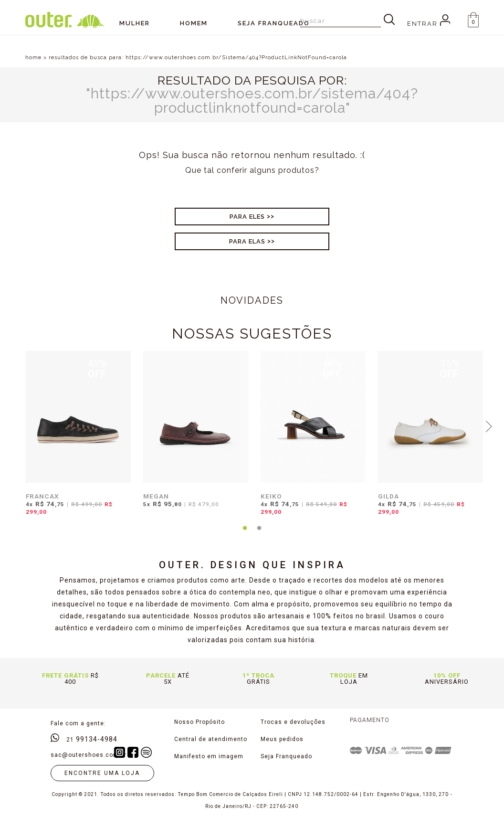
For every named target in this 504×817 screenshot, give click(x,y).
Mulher (135, 23)
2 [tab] (259, 534)
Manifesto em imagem (209, 756)
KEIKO (271, 496)
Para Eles (247, 217)
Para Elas (247, 241)
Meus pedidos (282, 739)
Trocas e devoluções (293, 722)
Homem (194, 23)
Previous (15, 425)
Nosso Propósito (199, 722)
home (33, 58)
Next (489, 425)
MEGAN (156, 496)
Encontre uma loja (102, 773)
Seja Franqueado (286, 756)
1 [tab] (245, 534)
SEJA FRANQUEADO (274, 23)
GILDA (388, 496)
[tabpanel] (76, 439)
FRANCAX (42, 496)
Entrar (429, 24)
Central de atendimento (211, 739)
